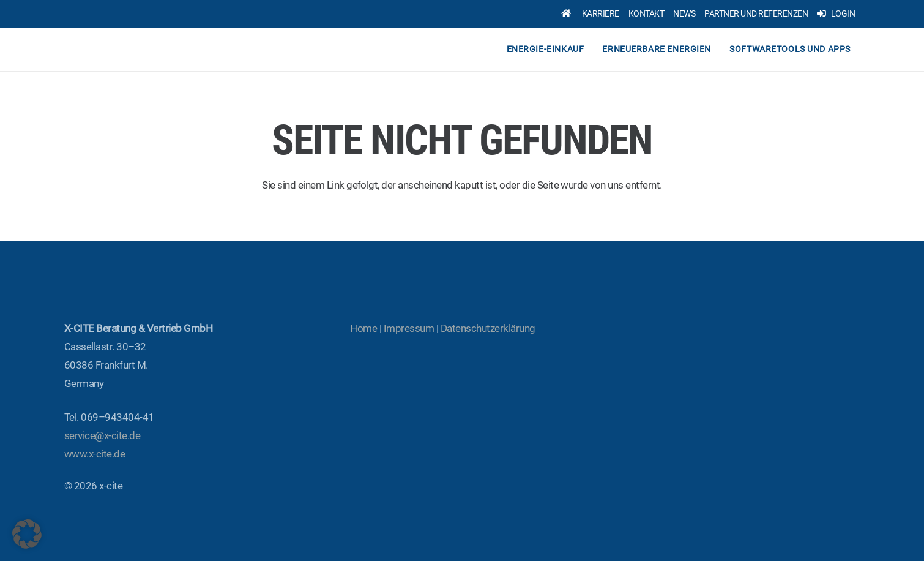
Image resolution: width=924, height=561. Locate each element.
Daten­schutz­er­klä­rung (488, 328)
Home (363, 328)
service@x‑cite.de (102, 435)
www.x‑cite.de (95, 454)
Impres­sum (409, 328)
